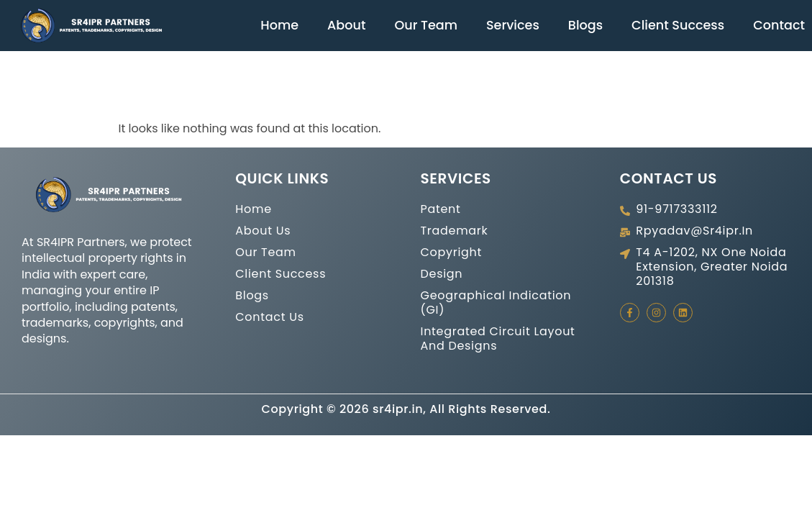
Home (279, 25)
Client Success (678, 25)
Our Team (426, 25)
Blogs (585, 25)
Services (513, 25)
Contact (779, 25)
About (346, 25)
